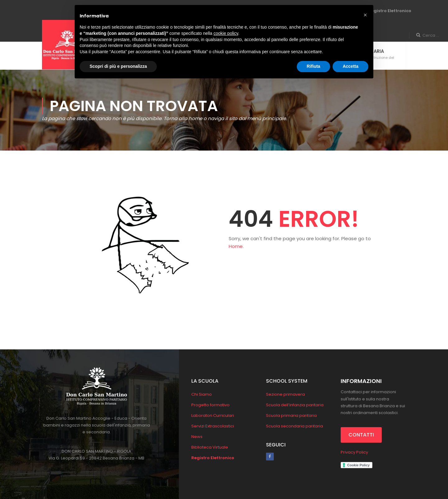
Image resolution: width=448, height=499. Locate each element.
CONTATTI (361, 435)
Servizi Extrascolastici (213, 426)
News (197, 437)
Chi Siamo (202, 394)
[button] (365, 15)
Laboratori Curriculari (213, 415)
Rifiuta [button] (314, 66)
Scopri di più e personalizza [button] (118, 66)
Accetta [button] (350, 66)
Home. (236, 246)
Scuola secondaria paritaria (294, 426)
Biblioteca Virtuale (210, 447)
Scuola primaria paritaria (291, 415)
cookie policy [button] (226, 33)
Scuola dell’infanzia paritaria (295, 405)
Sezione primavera (285, 394)
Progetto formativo (210, 405)
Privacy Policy (354, 452)
